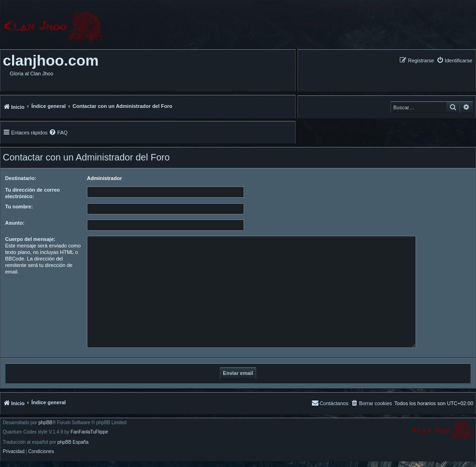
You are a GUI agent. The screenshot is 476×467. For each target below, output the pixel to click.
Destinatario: (21, 178)
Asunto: (15, 223)
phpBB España (73, 442)
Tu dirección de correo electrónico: (33, 193)
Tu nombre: (19, 207)
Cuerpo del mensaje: (30, 239)
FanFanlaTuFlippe (89, 432)
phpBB (46, 423)
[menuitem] (454, 60)
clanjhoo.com (51, 60)
